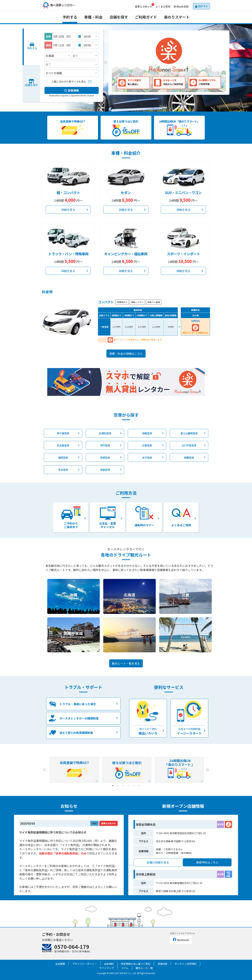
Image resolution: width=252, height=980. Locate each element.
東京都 (220, 824)
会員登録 (181, 6)
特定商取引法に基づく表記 (136, 964)
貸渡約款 (162, 964)
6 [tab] (139, 786)
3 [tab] (174, 97)
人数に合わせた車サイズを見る (69, 81)
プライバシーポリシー (85, 964)
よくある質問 (163, 6)
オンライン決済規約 (185, 964)
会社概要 (60, 964)
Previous (106, 63)
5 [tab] (134, 786)
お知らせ (143, 6)
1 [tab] (164, 97)
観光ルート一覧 (144, 968)
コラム (125, 968)
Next (232, 63)
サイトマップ (107, 968)
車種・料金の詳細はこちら (126, 354)
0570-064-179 (72, 947)
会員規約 (109, 964)
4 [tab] (129, 786)
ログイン (203, 6)
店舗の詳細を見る (158, 862)
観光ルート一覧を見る (126, 663)
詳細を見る (68, 210)
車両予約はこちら (207, 862)
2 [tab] (169, 97)
